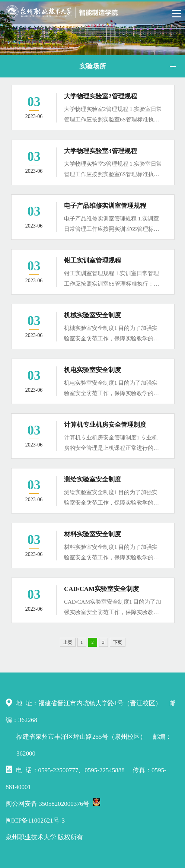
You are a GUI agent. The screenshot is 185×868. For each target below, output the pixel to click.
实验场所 (93, 66)
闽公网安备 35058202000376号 (53, 803)
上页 (68, 642)
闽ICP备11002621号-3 (35, 821)
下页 (118, 642)
